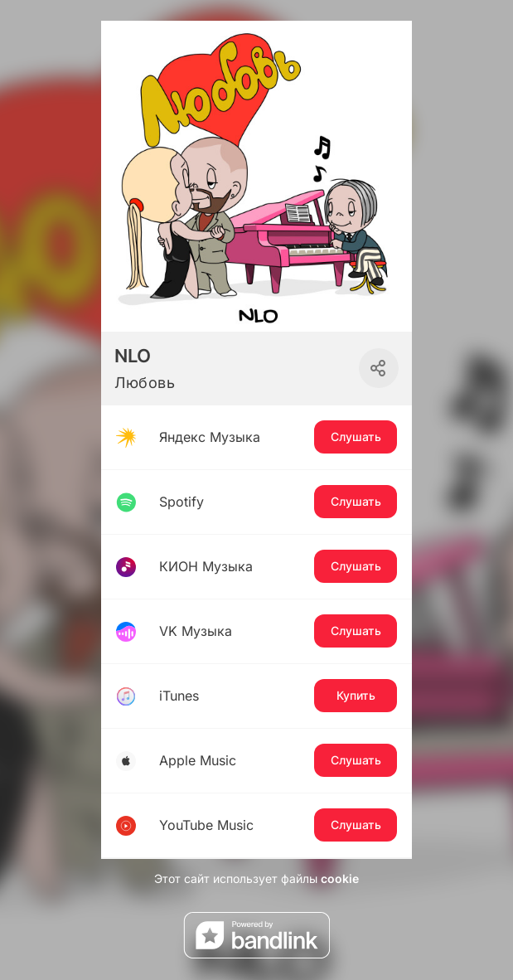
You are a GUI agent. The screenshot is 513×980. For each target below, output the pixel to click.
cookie (340, 878)
